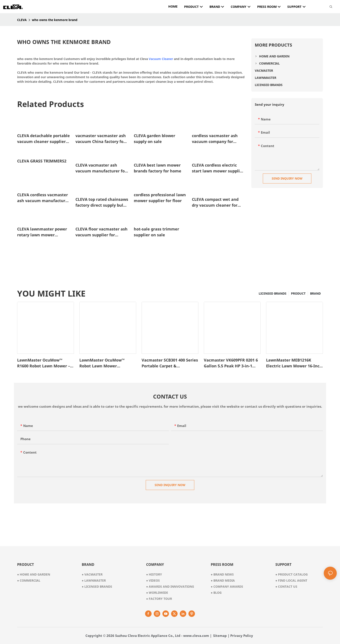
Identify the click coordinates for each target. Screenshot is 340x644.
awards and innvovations (170, 586)
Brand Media (223, 580)
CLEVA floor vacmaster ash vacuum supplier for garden (101, 232)
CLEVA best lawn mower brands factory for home (158, 168)
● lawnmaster (94, 580)
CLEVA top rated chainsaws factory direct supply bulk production (102, 202)
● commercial (29, 580)
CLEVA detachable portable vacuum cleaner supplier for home (43, 139)
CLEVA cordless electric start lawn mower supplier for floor (218, 168)
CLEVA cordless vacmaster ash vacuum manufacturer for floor (43, 198)
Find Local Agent (291, 580)
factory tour (159, 599)
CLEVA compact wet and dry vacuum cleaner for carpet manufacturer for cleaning (216, 202)
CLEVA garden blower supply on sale (154, 139)
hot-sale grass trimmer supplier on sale (156, 232)
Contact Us (286, 586)
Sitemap (220, 636)
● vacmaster (92, 574)
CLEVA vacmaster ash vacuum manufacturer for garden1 (101, 168)
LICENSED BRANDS (273, 293)
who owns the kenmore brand (55, 20)
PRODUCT (298, 293)
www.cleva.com (196, 636)
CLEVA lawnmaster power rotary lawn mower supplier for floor (42, 232)
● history (154, 574)
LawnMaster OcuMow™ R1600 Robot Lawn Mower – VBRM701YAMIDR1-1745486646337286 (44, 363)
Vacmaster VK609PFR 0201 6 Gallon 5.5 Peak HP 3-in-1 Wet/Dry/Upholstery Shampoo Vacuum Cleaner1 (231, 363)
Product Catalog (292, 574)
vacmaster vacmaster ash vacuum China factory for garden (101, 139)
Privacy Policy (242, 636)
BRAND (315, 293)
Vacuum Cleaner (161, 59)
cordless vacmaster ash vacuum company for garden (215, 139)
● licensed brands (97, 586)
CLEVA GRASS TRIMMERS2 (42, 161)
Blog (216, 593)
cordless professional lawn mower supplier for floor (160, 198)
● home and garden (34, 574)
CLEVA (22, 20)
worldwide (157, 593)
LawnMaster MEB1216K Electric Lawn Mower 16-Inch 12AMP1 (294, 363)
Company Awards (227, 586)
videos (153, 580)
